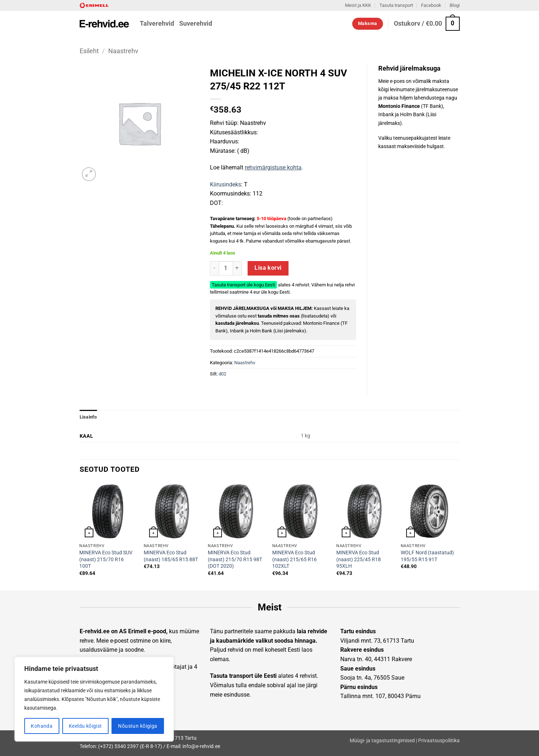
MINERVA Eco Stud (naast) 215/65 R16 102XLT (294, 559)
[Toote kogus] (226, 268)
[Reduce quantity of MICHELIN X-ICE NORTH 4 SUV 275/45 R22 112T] (214, 268)
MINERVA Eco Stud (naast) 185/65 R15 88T (171, 556)
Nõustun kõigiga (138, 726)
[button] (427, 24)
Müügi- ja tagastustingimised (382, 741)
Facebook (431, 5)
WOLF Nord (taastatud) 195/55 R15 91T (427, 556)
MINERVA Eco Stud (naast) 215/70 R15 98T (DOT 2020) (235, 559)
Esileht (89, 51)
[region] (94, 699)
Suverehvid (196, 24)
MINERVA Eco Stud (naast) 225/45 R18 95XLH (359, 559)
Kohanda (42, 726)
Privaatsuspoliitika (439, 741)
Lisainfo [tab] (88, 417)
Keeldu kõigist (85, 726)
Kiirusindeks (226, 184)
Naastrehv (123, 51)
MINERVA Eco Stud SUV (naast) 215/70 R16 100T (106, 559)
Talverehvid (157, 24)
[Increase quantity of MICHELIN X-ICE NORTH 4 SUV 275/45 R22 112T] (237, 268)
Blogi (455, 5)
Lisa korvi (268, 268)
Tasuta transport (396, 5)
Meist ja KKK (358, 5)
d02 (222, 374)
